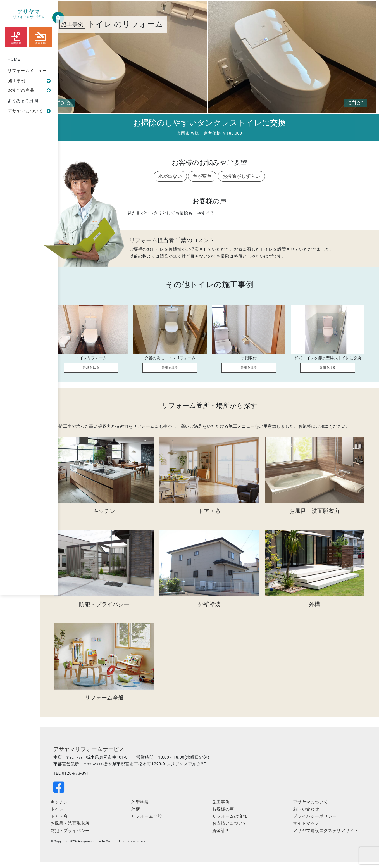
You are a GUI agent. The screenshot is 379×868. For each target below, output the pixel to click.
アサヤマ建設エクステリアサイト (329, 838)
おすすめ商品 (30, 91)
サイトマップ (309, 831)
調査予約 (40, 37)
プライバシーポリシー (318, 824)
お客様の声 (232, 816)
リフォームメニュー (27, 71)
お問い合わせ (309, 816)
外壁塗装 (155, 809)
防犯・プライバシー (91, 838)
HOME (14, 60)
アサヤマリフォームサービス (112, 755)
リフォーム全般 (162, 824)
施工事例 (30, 82)
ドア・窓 (80, 824)
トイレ (78, 816)
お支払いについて (239, 831)
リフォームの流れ (239, 824)
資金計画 (230, 838)
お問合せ (16, 37)
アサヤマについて (30, 113)
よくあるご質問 (23, 102)
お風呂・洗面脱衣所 (91, 831)
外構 (151, 816)
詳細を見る (100, 371)
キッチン (80, 809)
